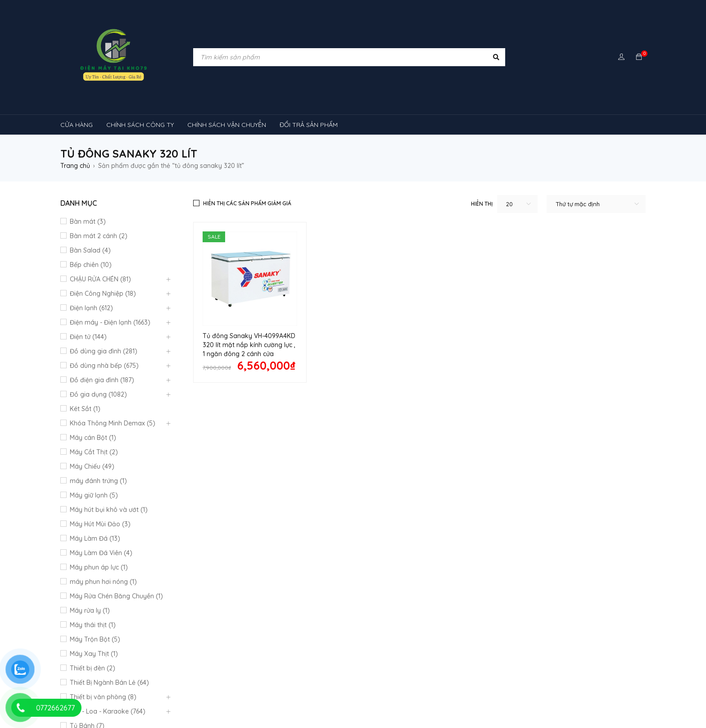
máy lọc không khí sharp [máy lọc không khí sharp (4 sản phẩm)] (104, 665)
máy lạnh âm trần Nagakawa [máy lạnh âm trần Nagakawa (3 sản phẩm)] (233, 648)
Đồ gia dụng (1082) (98, 394)
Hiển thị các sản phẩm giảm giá (247, 203)
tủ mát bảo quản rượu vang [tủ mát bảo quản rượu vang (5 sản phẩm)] (404, 682)
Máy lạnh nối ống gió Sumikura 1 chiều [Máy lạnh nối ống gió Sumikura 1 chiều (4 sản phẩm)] (226, 631)
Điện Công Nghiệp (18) (103, 294)
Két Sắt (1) (85, 409)
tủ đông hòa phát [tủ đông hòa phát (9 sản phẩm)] (157, 699)
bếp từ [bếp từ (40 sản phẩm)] (79, 614)
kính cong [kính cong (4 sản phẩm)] (377, 614)
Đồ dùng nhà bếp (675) (104, 366)
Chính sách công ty (237, 510)
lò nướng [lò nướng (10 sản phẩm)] (463, 614)
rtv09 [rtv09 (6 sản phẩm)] (312, 665)
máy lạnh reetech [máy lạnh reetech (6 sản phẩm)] (327, 631)
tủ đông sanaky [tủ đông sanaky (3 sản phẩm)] (225, 699)
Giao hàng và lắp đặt (389, 526)
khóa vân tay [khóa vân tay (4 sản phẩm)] (325, 614)
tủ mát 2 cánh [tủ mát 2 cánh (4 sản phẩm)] (323, 682)
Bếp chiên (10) (91, 265)
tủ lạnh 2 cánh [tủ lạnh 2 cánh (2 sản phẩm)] (571, 665)
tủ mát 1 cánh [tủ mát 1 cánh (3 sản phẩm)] (188, 682)
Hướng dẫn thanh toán (391, 511)
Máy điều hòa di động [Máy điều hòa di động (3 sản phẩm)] (250, 665)
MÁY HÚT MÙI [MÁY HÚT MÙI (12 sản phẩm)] (559, 614)
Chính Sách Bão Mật (387, 536)
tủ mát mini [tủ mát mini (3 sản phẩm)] (480, 682)
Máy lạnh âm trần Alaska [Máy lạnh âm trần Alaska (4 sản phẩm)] (408, 631)
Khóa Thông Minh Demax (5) (113, 423)
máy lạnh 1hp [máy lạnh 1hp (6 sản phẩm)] (132, 631)
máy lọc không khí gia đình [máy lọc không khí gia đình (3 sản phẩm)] (540, 648)
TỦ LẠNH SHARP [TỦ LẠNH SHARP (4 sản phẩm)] (405, 665)
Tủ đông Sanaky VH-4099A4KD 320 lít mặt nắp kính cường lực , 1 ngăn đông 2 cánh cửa (249, 345)
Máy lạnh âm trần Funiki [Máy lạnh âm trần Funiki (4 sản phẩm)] (500, 631)
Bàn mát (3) (88, 222)
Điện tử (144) (88, 337)
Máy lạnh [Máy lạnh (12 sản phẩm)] (81, 631)
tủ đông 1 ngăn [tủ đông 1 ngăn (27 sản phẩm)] (593, 682)
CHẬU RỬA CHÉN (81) (100, 279)
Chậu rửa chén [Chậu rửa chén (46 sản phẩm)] (129, 614)
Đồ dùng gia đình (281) (104, 351)
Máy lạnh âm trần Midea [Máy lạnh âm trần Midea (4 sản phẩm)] (590, 631)
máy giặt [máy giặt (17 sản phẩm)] (508, 614)
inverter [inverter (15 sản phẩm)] (276, 614)
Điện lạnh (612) (91, 308)
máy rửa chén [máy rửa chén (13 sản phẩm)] (617, 614)
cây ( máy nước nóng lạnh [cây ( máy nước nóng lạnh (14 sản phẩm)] (207, 614)
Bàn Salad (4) (90, 250)
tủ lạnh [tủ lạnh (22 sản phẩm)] (353, 665)
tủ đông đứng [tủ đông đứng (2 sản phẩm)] (287, 699)
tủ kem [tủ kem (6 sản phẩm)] (521, 665)
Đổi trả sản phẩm (235, 521)
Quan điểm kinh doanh (391, 497)
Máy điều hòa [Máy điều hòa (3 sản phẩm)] (179, 665)
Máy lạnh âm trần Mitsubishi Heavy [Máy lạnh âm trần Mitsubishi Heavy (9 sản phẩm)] (119, 648)
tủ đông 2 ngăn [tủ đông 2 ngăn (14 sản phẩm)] (90, 699)
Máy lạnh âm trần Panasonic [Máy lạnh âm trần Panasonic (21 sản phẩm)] (338, 648)
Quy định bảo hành (238, 498)
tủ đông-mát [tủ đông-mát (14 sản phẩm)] (534, 682)
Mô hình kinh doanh (238, 533)
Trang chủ (75, 166)
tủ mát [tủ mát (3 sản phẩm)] (138, 682)
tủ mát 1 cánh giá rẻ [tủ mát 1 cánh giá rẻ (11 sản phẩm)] (255, 682)
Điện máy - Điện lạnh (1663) (110, 322)
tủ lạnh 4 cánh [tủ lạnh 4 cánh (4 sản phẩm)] (88, 682)
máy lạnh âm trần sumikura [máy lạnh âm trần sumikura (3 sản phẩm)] (440, 648)
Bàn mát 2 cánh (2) (99, 236)
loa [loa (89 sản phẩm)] (421, 614)
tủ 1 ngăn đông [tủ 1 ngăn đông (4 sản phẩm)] (469, 665)
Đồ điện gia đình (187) (102, 380)
